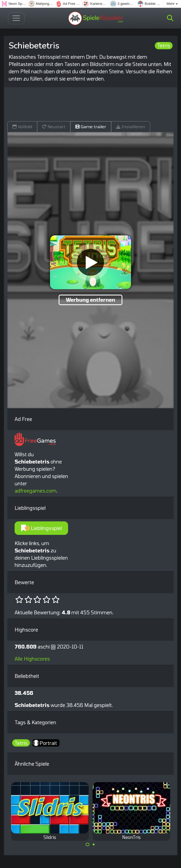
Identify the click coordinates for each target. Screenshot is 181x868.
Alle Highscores (32, 659)
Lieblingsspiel (41, 528)
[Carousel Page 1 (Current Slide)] (88, 845)
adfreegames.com (36, 491)
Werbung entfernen (90, 300)
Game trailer (91, 126)
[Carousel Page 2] (94, 845)
